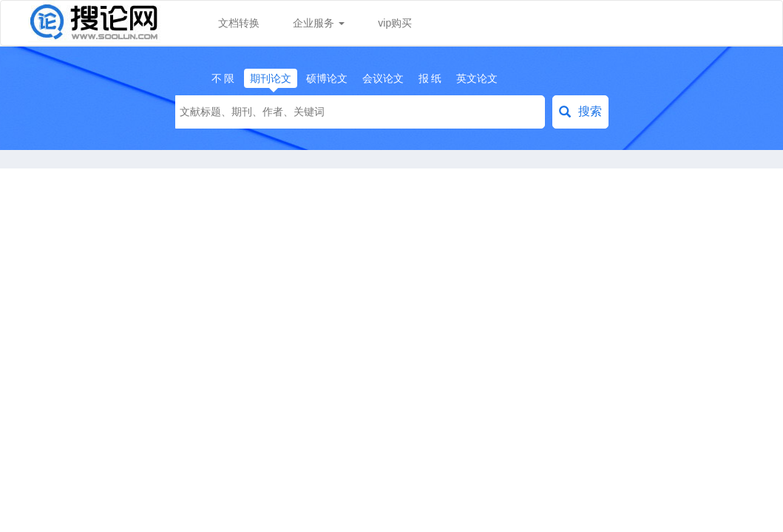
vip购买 (395, 23)
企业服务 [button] (319, 23)
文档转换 (239, 23)
